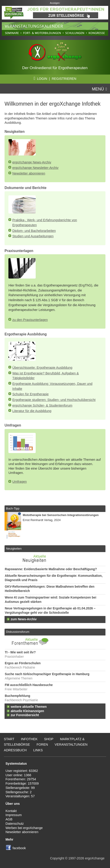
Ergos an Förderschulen (23, 663)
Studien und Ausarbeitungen (33, 236)
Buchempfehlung (17, 696)
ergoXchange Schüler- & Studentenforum (42, 405)
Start (9, 739)
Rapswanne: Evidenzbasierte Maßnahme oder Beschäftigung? (51, 569)
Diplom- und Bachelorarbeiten (34, 231)
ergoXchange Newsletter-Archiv (35, 168)
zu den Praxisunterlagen (30, 320)
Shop (49, 739)
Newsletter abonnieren (29, 173)
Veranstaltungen (71, 744)
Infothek (29, 739)
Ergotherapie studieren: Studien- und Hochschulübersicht (54, 400)
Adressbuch (15, 750)
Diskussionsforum (17, 632)
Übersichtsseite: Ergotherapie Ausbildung (42, 368)
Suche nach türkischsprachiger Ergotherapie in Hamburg (47, 674)
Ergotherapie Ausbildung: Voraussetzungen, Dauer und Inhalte (52, 386)
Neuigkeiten (14, 549)
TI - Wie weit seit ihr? (20, 652)
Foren (42, 744)
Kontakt (11, 811)
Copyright (57, 858)
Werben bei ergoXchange (24, 828)
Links (38, 750)
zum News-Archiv (24, 619)
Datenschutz (15, 824)
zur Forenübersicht (25, 715)
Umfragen (19, 482)
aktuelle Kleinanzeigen (27, 711)
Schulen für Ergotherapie (30, 394)
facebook (19, 848)
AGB (9, 819)
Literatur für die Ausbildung (32, 411)
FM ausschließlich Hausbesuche (29, 685)
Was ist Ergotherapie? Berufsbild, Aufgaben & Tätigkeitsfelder (45, 376)
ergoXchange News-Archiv (32, 162)
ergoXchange (95, 858)
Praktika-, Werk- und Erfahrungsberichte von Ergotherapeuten (45, 223)
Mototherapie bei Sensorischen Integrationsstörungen (61, 515)
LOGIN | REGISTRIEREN (55, 79)
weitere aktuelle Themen (29, 707)
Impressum (14, 815)
